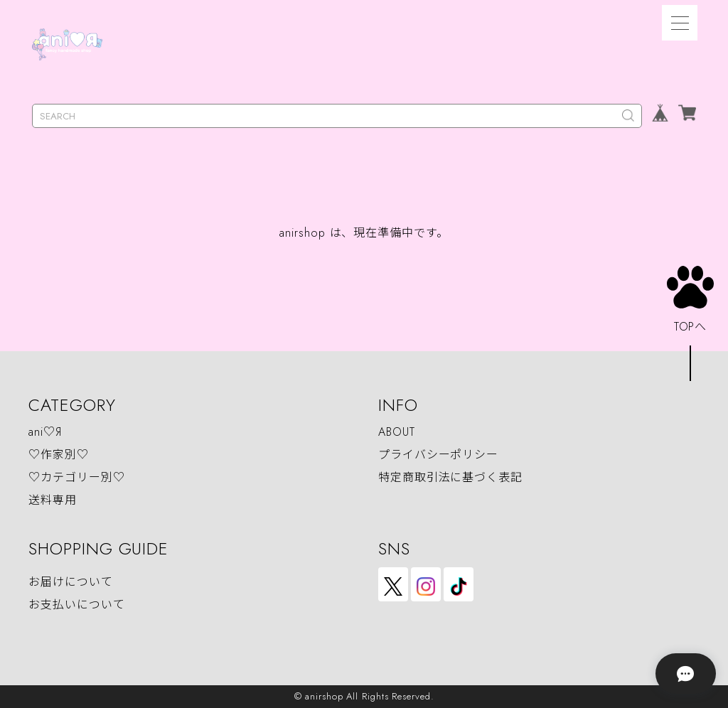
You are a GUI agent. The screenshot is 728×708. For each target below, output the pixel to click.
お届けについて (70, 583)
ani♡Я (45, 432)
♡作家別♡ (59, 455)
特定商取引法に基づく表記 (450, 477)
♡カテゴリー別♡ (76, 477)
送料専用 (53, 500)
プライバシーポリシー (438, 455)
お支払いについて (76, 605)
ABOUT (397, 432)
